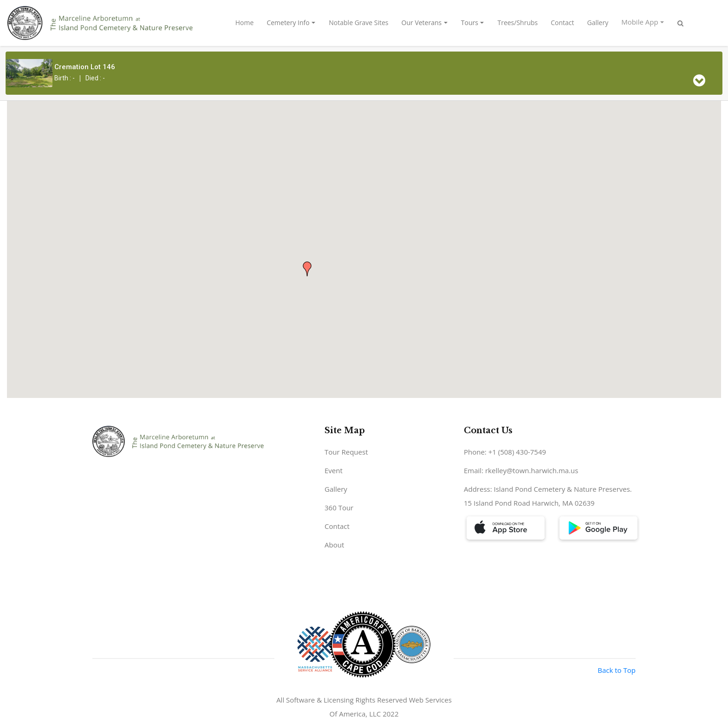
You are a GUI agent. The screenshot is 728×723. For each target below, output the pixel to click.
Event (334, 470)
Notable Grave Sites (358, 23)
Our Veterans (422, 23)
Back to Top (617, 670)
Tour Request (346, 452)
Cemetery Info (288, 23)
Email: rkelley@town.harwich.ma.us (521, 470)
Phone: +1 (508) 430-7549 (505, 452)
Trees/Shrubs (517, 23)
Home (245, 23)
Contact (562, 23)
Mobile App (640, 22)
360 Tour (339, 508)
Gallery (598, 23)
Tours (470, 23)
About (334, 545)
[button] (307, 269)
